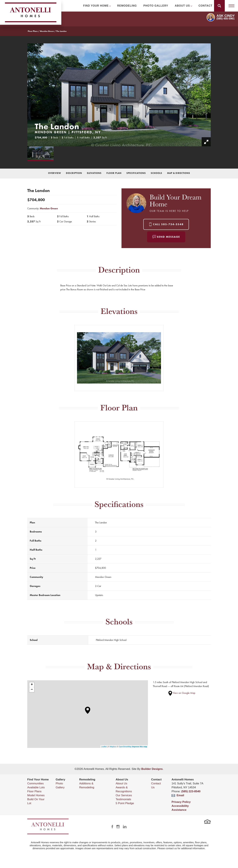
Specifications (136, 173)
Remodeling (127, 6)
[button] (219, 6)
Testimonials (123, 799)
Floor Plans (33, 31)
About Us (121, 783)
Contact (205, 6)
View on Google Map (182, 693)
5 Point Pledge (125, 803)
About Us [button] (182, 6)
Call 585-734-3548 (168, 224)
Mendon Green (47, 31)
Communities (35, 783)
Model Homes (36, 795)
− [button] (32, 690)
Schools (156, 173)
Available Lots (36, 787)
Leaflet (104, 747)
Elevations (94, 173)
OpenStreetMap (125, 747)
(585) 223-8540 (191, 791)
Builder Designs (152, 769)
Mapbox (113, 747)
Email (178, 795)
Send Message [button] (168, 237)
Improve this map (140, 747)
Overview (55, 173)
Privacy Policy (181, 802)
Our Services (124, 795)
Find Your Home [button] (96, 6)
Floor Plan (114, 173)
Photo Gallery (156, 6)
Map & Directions (179, 173)
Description (74, 173)
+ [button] (32, 685)
